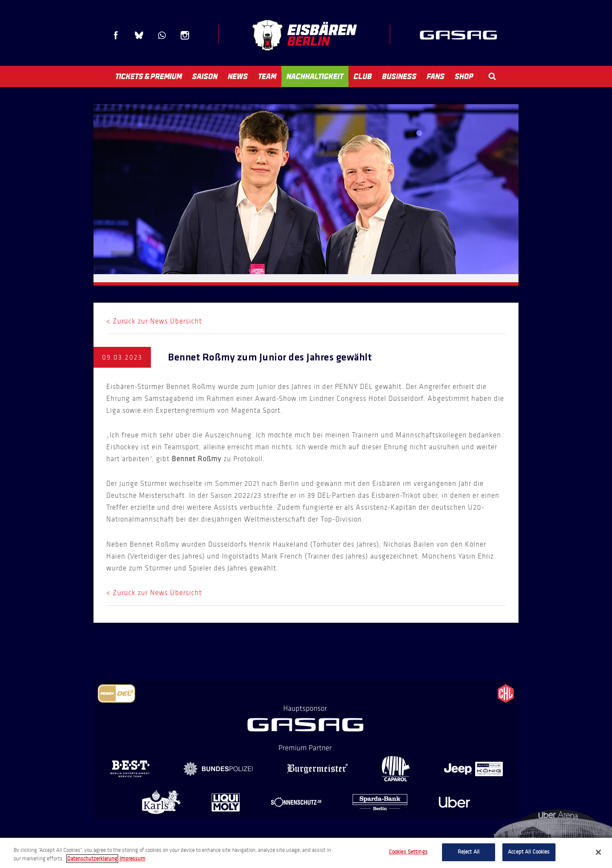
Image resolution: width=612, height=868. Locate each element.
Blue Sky (139, 35)
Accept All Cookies (529, 852)
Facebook (116, 35)
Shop (464, 77)
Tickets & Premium (149, 77)
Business (399, 77)
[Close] (598, 852)
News (238, 77)
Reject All (469, 852)
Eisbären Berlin (304, 35)
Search (492, 76)
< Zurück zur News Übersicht (154, 321)
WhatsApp (162, 35)
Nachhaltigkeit (315, 77)
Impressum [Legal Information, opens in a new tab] (132, 859)
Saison (205, 77)
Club (363, 77)
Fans (436, 77)
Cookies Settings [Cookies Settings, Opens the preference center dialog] (408, 852)
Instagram (185, 35)
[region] (306, 853)
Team (267, 77)
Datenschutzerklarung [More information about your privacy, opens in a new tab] (92, 859)
